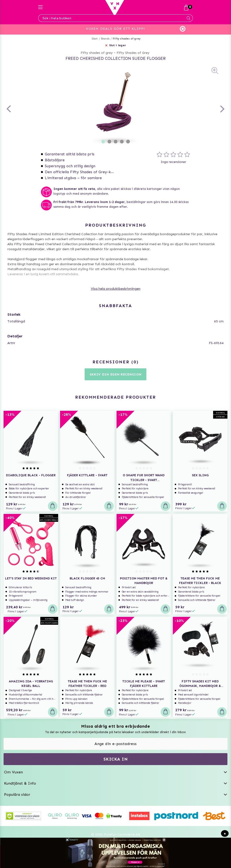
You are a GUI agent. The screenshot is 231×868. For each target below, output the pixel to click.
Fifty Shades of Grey (133, 53)
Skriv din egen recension (116, 374)
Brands (105, 39)
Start (95, 39)
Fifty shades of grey (127, 39)
